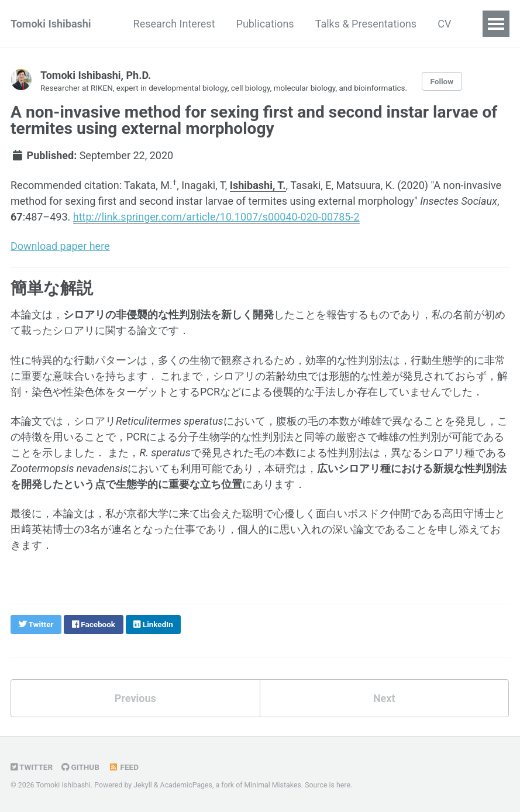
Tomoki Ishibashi (51, 24)
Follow (442, 81)
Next (384, 698)
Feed (123, 767)
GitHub (80, 767)
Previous (135, 698)
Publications (265, 24)
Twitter (32, 767)
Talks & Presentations (366, 24)
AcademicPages (186, 785)
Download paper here (60, 246)
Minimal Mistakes (273, 785)
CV (444, 24)
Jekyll (143, 785)
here (343, 785)
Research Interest (174, 24)
